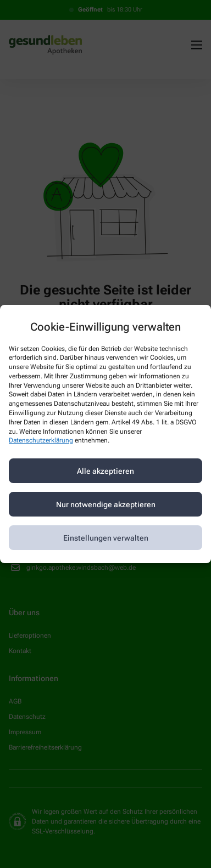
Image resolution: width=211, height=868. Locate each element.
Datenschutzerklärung (41, 441)
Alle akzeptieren (105, 471)
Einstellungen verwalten (106, 538)
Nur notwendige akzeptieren (106, 504)
